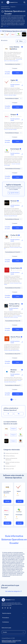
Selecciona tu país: (6, 628)
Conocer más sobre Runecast (11, 216)
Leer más (6, 26)
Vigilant (13, 80)
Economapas (15, 149)
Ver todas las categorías (14, 591)
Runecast (14, 201)
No (19, 414)
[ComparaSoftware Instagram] (10, 608)
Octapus (13, 114)
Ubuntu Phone (15, 337)
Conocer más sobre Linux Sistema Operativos (13, 60)
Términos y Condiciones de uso (9, 642)
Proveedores (13, 618)
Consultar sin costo (8, 73)
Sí (8, 414)
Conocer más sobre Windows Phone (13, 381)
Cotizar (17, 73)
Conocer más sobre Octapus (10, 129)
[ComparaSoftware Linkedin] (3, 608)
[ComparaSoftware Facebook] (8, 608)
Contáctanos (13, 622)
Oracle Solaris (15, 268)
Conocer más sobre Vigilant (10, 95)
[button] (13, 64)
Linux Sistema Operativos (7, 492)
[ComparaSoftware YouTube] (5, 608)
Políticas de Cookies (17, 640)
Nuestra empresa (13, 613)
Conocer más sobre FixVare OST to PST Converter (13, 317)
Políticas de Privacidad (7, 640)
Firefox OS (14, 235)
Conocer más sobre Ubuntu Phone (12, 350)
